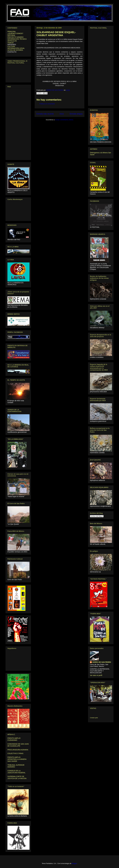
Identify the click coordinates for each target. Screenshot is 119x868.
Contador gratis (94, 718)
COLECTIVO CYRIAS (15, 753)
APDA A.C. (11, 734)
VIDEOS (11, 43)
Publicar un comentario (47, 104)
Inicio (62, 114)
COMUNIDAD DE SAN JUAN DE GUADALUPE (18, 745)
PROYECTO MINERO (15, 37)
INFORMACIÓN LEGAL (16, 48)
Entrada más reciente (45, 114)
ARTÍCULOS (12, 41)
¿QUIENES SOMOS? (15, 33)
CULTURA (11, 46)
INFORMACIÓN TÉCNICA (17, 39)
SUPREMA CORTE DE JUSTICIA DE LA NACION (17, 777)
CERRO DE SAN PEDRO (102, 662)
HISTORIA (11, 35)
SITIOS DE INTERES (15, 50)
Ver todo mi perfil (96, 675)
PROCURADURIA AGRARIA (18, 750)
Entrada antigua (76, 114)
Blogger (74, 863)
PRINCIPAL (12, 32)
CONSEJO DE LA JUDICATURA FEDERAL (16, 772)
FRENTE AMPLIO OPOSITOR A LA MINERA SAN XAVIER (17, 759)
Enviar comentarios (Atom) (64, 120)
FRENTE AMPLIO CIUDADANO (14, 739)
